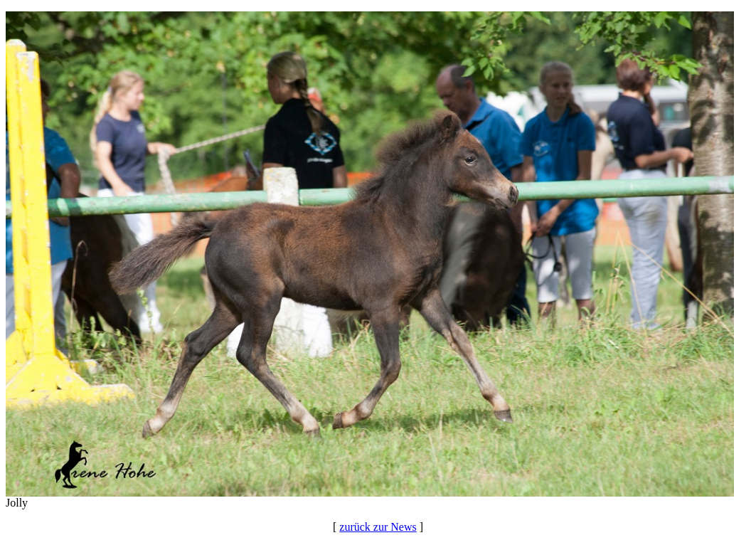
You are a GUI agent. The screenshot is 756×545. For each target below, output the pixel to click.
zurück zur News (378, 527)
